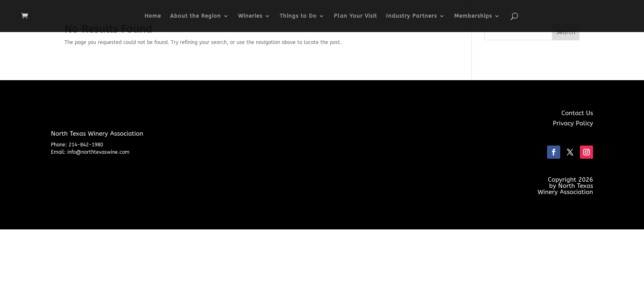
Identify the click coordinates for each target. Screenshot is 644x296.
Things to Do (298, 16)
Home (153, 16)
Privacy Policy (573, 123)
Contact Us (577, 113)
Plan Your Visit (355, 16)
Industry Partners (412, 16)
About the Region (195, 16)
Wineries (250, 16)
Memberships (473, 16)
